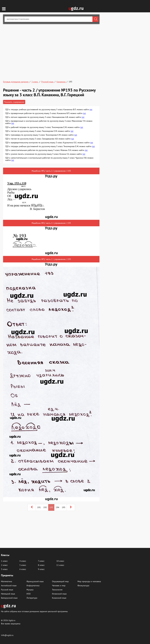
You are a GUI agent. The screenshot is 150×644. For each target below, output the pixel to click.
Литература (32, 598)
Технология (57, 590)
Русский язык (7, 590)
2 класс (4, 565)
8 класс (41, 565)
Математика (7, 581)
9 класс (41, 569)
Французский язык (35, 581)
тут (91, 109)
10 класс (60, 561)
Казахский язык (59, 598)
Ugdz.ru (12, 620)
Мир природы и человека (89, 581)
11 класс (60, 565)
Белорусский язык (9, 598)
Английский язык (9, 586)
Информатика (33, 586)
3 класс (4, 569)
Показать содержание (14, 102)
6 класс (23, 569)
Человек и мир (59, 586)
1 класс (4, 561)
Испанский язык (59, 594)
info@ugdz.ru (7, 635)
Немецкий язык (8, 594)
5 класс (23, 565)
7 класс (41, 561)
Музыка (30, 590)
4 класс (23, 561)
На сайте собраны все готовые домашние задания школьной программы (34, 611)
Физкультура (83, 586)
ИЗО (29, 594)
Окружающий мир (60, 581)
